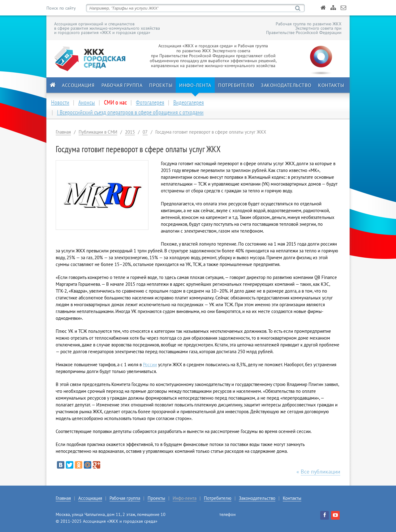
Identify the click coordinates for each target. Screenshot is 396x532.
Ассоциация (78, 85)
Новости (60, 102)
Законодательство (286, 85)
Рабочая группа (122, 85)
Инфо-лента (195, 85)
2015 (130, 132)
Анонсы (87, 102)
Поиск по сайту (61, 8)
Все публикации (321, 472)
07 (145, 132)
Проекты (161, 85)
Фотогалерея (150, 102)
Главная (63, 132)
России (150, 365)
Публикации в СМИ (98, 132)
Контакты (331, 85)
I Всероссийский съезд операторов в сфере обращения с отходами (130, 112)
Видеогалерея (189, 102)
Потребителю (236, 85)
